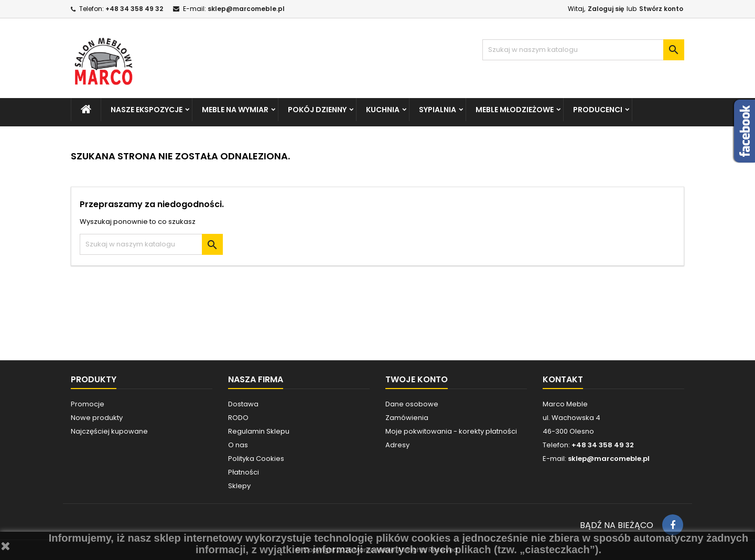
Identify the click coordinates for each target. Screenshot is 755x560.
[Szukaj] (583, 50)
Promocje (88, 404)
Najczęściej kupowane (109, 431)
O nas (238, 445)
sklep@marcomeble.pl (246, 9)
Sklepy (239, 486)
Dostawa (243, 404)
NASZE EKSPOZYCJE (147, 110)
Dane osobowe (412, 404)
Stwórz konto (661, 9)
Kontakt (563, 379)
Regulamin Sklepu (259, 431)
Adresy (397, 445)
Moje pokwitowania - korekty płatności (451, 431)
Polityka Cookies (256, 459)
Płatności (244, 472)
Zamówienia (407, 418)
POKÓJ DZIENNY (317, 110)
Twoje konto (417, 379)
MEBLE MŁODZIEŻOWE (515, 110)
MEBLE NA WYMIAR (235, 110)
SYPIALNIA (438, 110)
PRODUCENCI (598, 110)
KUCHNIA (383, 110)
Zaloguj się (606, 9)
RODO (238, 418)
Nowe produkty (97, 418)
